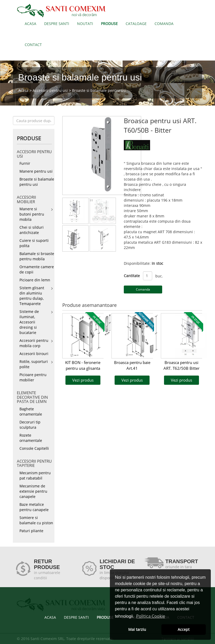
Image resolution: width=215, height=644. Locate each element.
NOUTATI (85, 24)
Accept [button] (184, 629)
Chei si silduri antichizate (32, 230)
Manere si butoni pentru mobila (32, 214)
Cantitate (132, 276)
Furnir (25, 163)
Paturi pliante (31, 531)
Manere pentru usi (36, 171)
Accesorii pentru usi (50, 90)
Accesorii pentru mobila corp (34, 343)
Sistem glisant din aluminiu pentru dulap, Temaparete (32, 296)
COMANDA (164, 24)
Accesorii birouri (34, 354)
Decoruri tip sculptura (30, 425)
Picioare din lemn (35, 280)
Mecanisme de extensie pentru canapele (33, 491)
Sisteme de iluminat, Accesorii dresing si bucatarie (29, 322)
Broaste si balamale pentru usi (99, 90)
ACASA (30, 24)
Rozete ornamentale (31, 438)
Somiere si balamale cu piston (36, 520)
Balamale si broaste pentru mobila (37, 256)
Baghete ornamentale (31, 411)
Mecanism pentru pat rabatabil (35, 475)
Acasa (23, 90)
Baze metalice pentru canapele (34, 507)
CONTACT (33, 45)
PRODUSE (109, 24)
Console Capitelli (34, 448)
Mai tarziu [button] (137, 629)
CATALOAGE (136, 24)
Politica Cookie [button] (151, 616)
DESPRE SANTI (57, 24)
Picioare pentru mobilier (33, 377)
